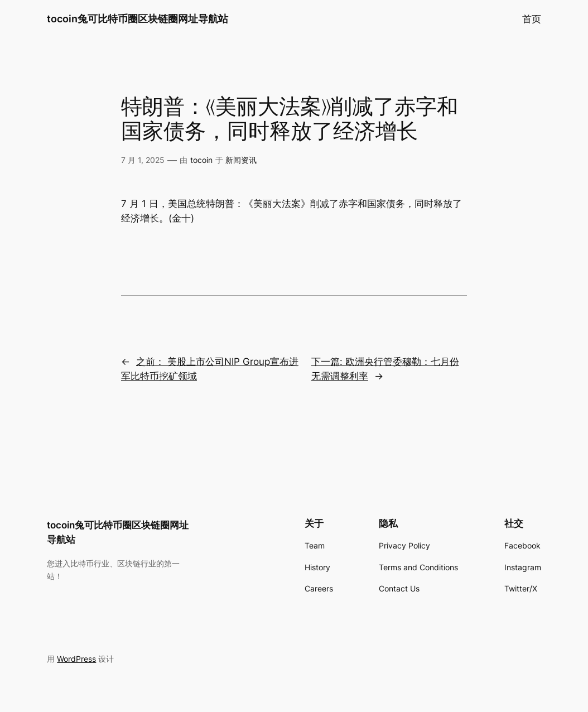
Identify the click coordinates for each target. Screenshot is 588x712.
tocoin (201, 160)
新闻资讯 (241, 160)
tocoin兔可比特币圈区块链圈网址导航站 (138, 19)
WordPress (76, 659)
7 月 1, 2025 (143, 160)
